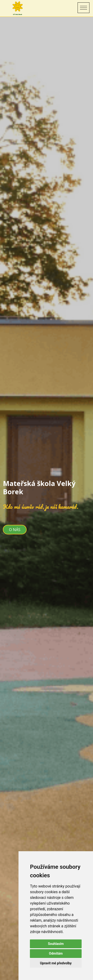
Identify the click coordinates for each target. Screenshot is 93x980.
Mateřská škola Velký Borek (39, 487)
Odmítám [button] (56, 953)
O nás (15, 530)
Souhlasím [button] (56, 944)
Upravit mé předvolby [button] (56, 963)
